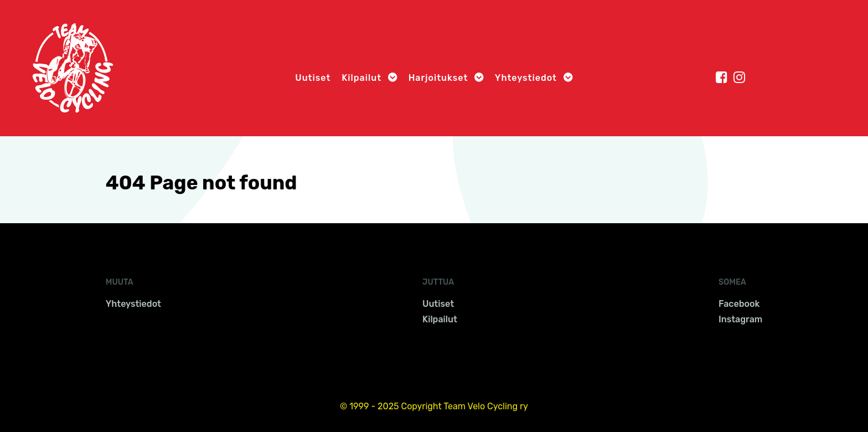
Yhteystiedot (133, 304)
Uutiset (438, 304)
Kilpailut (440, 319)
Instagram (740, 319)
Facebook (739, 304)
